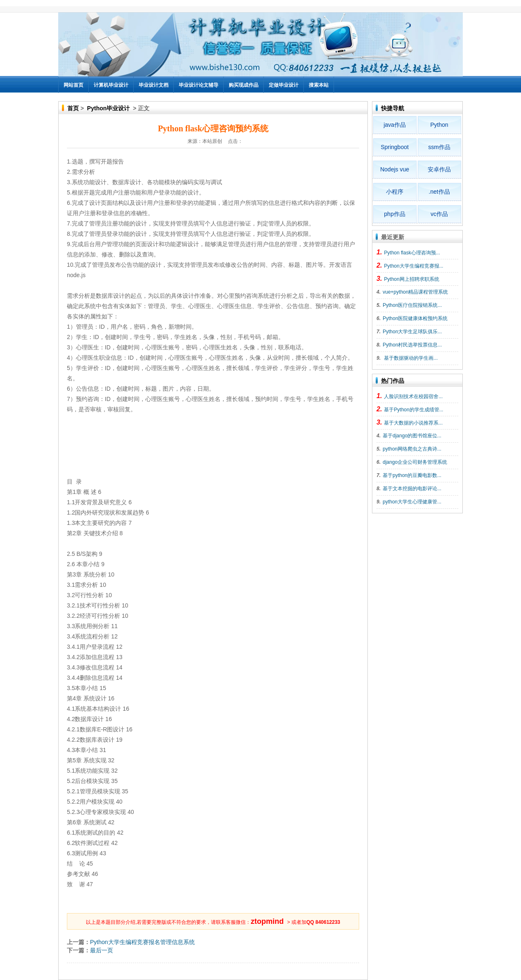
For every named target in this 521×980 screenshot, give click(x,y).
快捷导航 (393, 108)
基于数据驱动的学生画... (410, 358)
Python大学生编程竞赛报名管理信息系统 (142, 942)
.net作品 (439, 192)
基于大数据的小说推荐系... (413, 423)
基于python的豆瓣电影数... (412, 475)
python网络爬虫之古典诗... (412, 449)
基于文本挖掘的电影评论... (412, 489)
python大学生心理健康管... (412, 502)
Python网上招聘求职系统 (411, 279)
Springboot (395, 147)
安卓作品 (439, 169)
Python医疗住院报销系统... (412, 305)
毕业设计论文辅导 (199, 85)
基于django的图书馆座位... (412, 436)
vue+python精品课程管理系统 (415, 292)
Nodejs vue (395, 169)
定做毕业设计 (284, 85)
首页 (73, 108)
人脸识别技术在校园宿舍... (413, 396)
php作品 (394, 214)
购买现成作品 (244, 85)
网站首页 (73, 85)
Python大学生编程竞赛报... (413, 266)
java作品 (395, 125)
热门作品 (393, 381)
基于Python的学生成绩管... (413, 410)
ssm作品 (439, 147)
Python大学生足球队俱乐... (412, 332)
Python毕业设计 (108, 108)
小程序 (395, 192)
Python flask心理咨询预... (412, 253)
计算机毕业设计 (111, 85)
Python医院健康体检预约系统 (415, 318)
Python (439, 125)
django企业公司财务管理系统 (415, 462)
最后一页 (102, 950)
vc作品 (439, 214)
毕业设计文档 (154, 85)
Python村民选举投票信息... (412, 345)
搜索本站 (319, 85)
